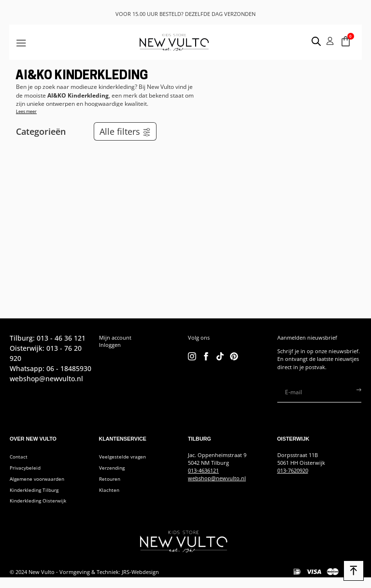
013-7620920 (293, 471)
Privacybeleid (27, 468)
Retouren (111, 479)
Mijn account (115, 338)
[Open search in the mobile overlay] (312, 41)
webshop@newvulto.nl (217, 478)
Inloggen (110, 345)
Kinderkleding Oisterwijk (41, 502)
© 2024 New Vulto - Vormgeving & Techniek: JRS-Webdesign (84, 573)
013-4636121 (203, 471)
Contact (19, 457)
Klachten (110, 490)
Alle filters (125, 131)
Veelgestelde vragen (124, 457)
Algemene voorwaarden (40, 479)
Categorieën (41, 131)
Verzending (113, 468)
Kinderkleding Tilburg (37, 490)
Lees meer (26, 111)
